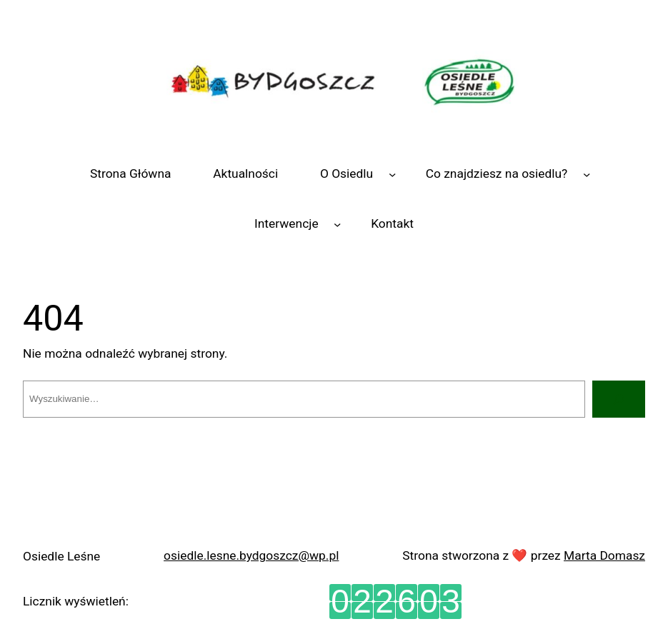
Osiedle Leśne (61, 556)
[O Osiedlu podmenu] (392, 174)
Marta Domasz (604, 555)
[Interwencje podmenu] (337, 223)
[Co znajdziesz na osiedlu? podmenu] (587, 174)
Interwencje (286, 223)
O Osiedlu (347, 173)
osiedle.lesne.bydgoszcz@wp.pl (251, 555)
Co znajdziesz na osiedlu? (497, 173)
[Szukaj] (619, 399)
